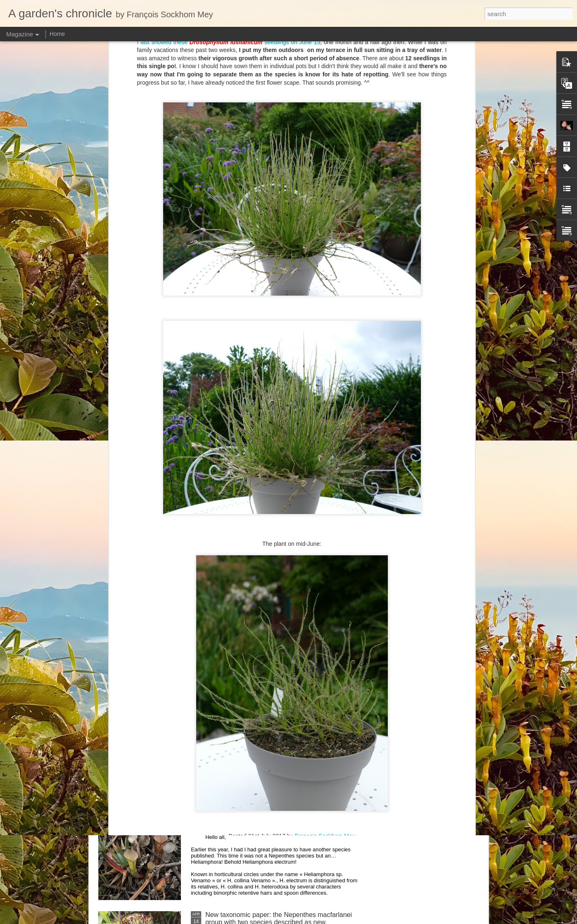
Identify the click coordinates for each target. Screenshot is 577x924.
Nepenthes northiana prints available (259, 634)
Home (57, 34)
